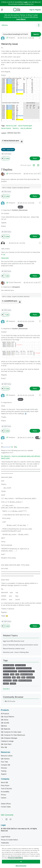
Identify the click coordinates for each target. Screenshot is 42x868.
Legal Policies (6, 837)
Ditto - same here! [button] (8, 150)
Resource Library (7, 756)
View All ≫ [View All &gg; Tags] (6, 689)
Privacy (3, 795)
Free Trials (4, 762)
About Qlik (4, 782)
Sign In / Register (35, 10)
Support (4, 774)
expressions (7, 681)
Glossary (4, 768)
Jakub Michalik (7, 447)
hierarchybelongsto (25, 126)
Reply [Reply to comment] (35, 196)
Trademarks (5, 843)
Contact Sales (6, 807)
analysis (6, 684)
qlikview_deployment (10, 671)
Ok (21, 862)
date (14, 677)
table (23, 677)
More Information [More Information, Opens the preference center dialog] (21, 866)
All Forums (11, 701)
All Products (5, 714)
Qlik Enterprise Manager (9, 738)
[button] (40, 38)
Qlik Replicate (6, 729)
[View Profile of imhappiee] (12, 38)
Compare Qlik (6, 765)
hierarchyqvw (6, 128)
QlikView (5, 25)
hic (4, 254)
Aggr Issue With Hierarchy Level (14, 641)
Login (26, 2)
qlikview (6, 674)
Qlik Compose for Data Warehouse (13, 735)
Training (4, 771)
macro (15, 681)
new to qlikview (20, 665)
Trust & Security (6, 789)
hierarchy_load (11, 126)
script (12, 674)
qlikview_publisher (27, 674)
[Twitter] (2, 819)
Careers (4, 798)
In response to (14, 210)
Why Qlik (4, 747)
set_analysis (30, 677)
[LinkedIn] (6, 819)
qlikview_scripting (9, 668)
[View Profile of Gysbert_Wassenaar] (15, 174)
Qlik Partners (5, 759)
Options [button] (39, 25)
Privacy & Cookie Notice (9, 840)
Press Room (5, 785)
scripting (13, 684)
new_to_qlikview (26, 128)
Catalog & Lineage (7, 741)
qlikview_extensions (25, 681)
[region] (21, 857)
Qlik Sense (5, 720)
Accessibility (5, 792)
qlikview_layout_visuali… (24, 668)
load (18, 677)
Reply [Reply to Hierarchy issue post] (35, 158)
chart (17, 674)
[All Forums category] (4, 701)
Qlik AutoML (5, 723)
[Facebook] (10, 819)
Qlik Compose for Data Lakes (11, 732)
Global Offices (6, 804)
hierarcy (16, 128)
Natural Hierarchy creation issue (14, 649)
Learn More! (21, 19)
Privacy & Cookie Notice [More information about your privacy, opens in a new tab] (15, 858)
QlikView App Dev (14, 133)
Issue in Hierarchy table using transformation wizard (20, 645)
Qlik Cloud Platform (8, 717)
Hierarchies (5, 258)
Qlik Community (7, 815)
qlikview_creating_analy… (26, 671)
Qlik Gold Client (6, 744)
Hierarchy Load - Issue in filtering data (16, 652)
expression (7, 677)
